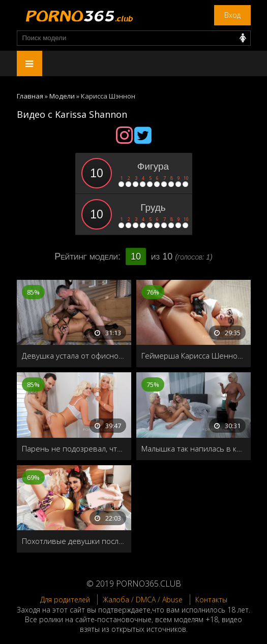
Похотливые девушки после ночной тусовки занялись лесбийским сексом (74, 541)
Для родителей (65, 600)
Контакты (211, 600)
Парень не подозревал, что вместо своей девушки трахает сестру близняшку (74, 448)
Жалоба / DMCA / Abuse (143, 600)
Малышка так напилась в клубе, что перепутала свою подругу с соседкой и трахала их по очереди (194, 448)
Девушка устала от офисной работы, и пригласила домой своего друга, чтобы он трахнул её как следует (74, 356)
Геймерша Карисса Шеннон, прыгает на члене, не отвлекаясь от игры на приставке (194, 356)
